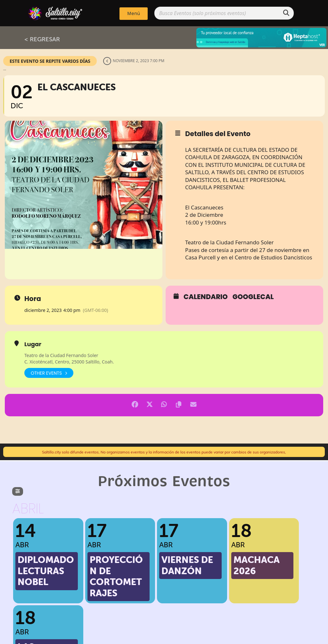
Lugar (33, 344)
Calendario (206, 297)
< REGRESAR (42, 39)
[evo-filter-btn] (18, 491)
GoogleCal (253, 297)
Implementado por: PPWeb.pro (164, 638)
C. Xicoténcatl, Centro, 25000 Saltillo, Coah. (69, 362)
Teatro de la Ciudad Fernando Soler (61, 355)
